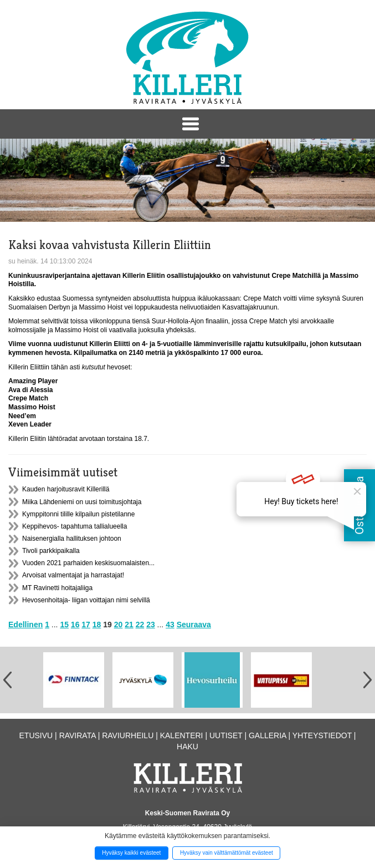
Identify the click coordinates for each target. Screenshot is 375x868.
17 (86, 625)
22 (140, 625)
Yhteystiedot (322, 735)
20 (119, 625)
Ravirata (78, 735)
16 (75, 625)
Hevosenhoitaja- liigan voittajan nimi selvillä (86, 600)
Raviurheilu (128, 735)
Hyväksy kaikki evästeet (131, 853)
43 (170, 625)
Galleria (268, 735)
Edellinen (25, 625)
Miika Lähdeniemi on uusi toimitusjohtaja (82, 502)
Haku (187, 747)
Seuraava (194, 625)
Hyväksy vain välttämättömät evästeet (227, 853)
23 (151, 625)
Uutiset (226, 735)
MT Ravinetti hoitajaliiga (57, 588)
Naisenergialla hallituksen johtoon (72, 539)
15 (64, 625)
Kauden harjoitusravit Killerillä (66, 489)
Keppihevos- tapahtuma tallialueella (75, 526)
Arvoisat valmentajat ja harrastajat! (73, 575)
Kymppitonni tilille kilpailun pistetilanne (78, 514)
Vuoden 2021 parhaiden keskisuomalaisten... (88, 563)
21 (129, 625)
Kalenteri (182, 735)
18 (97, 625)
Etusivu (36, 735)
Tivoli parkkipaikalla (51, 551)
